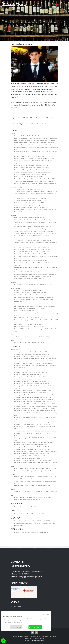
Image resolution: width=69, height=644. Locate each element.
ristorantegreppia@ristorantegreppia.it (29, 577)
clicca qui (20, 623)
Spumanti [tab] (16, 118)
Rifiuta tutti (46, 614)
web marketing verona (39, 641)
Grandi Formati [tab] (33, 124)
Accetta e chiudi (35, 627)
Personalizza (16, 627)
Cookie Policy (52, 637)
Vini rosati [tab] (50, 118)
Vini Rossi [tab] (39, 118)
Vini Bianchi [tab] (27, 118)
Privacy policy (45, 637)
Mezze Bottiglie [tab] (18, 124)
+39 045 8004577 (20, 566)
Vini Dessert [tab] (46, 124)
